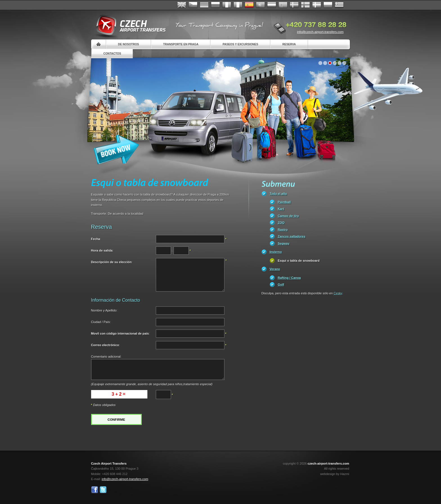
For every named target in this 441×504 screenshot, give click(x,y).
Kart (281, 209)
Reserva (289, 44)
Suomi (305, 5)
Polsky (328, 5)
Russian (215, 5)
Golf (281, 285)
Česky (193, 5)
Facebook (95, 490)
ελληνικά (339, 5)
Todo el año (278, 194)
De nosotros (129, 44)
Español (249, 5)
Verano (275, 269)
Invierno (276, 252)
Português (260, 5)
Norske (283, 5)
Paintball (284, 202)
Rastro (283, 230)
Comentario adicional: (106, 357)
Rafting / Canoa (289, 278)
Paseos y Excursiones (240, 44)
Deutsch (204, 5)
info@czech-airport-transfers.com (320, 32)
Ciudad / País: (101, 322)
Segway (284, 243)
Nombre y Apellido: (104, 310)
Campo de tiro (288, 216)
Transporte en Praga (181, 44)
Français (227, 5)
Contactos (112, 54)
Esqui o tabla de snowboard (299, 261)
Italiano (238, 5)
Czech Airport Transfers (129, 25)
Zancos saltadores (292, 236)
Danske (317, 5)
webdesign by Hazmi (335, 474)
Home (99, 44)
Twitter (103, 490)
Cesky (338, 293)
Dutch (272, 5)
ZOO (281, 223)
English (182, 5)
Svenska (294, 5)
